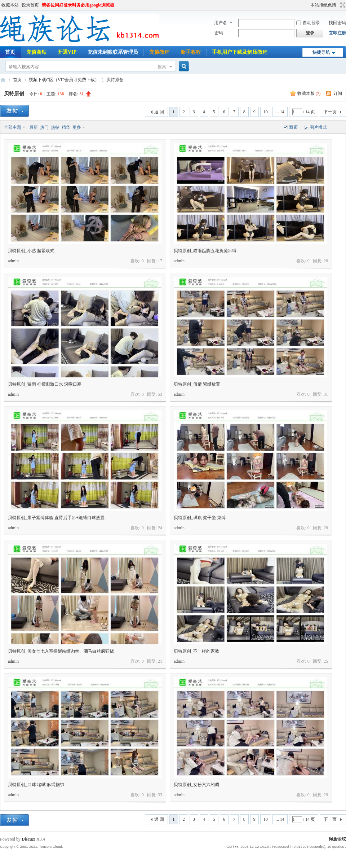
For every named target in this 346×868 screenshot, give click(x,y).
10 (266, 112)
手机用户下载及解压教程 (240, 52)
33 (160, 795)
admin (13, 261)
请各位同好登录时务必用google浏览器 (78, 5)
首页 (17, 80)
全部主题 (13, 127)
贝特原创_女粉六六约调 (196, 785)
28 (326, 261)
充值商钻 (36, 52)
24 (160, 528)
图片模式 (318, 127)
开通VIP (67, 52)
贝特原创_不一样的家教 (196, 651)
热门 (44, 127)
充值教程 (159, 52)
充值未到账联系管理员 (113, 52)
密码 (219, 33)
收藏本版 (309, 93)
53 (160, 394)
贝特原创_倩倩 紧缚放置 (197, 384)
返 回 (159, 112)
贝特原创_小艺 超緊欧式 (31, 251)
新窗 (293, 127)
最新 (34, 127)
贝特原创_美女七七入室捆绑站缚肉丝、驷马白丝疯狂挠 (61, 651)
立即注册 (337, 33)
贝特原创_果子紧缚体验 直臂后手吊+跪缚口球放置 (56, 518)
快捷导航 (321, 52)
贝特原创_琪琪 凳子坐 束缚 (200, 518)
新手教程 (191, 52)
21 (160, 661)
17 (160, 261)
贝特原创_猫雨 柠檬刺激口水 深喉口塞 (45, 384)
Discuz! (28, 839)
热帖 (55, 127)
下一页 (330, 112)
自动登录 (308, 23)
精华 (66, 127)
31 (326, 394)
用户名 (221, 23)
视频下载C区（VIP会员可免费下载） (64, 80)
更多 (77, 127)
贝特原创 (115, 80)
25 (326, 661)
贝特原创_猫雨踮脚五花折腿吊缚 (205, 251)
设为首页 (30, 5)
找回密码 (337, 23)
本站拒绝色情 (323, 5)
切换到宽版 (342, 5)
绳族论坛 (3, 80)
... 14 (280, 112)
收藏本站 (10, 5)
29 (326, 795)
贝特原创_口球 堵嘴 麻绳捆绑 (36, 785)
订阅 (338, 93)
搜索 (162, 67)
